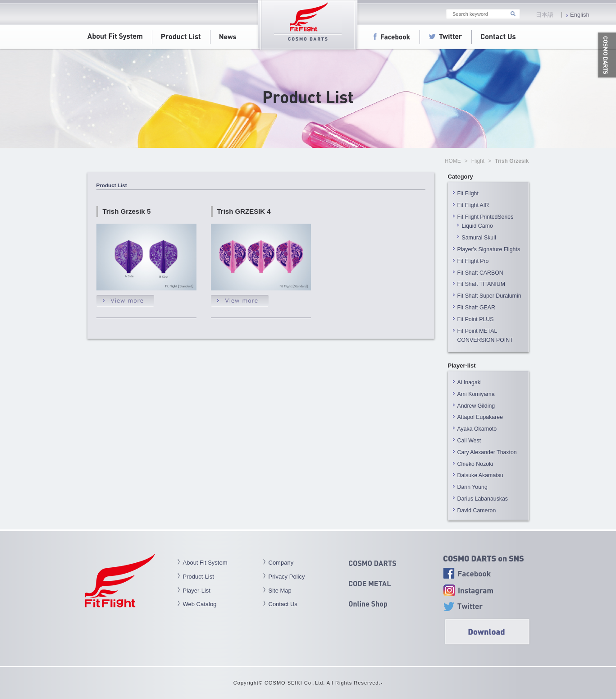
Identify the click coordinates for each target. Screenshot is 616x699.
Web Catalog (200, 604)
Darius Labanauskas (483, 499)
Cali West (469, 441)
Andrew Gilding (476, 406)
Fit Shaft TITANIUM (481, 284)
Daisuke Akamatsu (480, 475)
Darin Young (472, 487)
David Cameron (477, 510)
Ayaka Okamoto (477, 429)
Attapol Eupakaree (480, 417)
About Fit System (205, 563)
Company (281, 563)
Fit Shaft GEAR (476, 308)
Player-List (197, 591)
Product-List (198, 577)
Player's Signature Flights (489, 249)
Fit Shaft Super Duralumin (489, 296)
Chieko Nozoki (475, 464)
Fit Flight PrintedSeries (486, 217)
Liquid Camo (477, 226)
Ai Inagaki (470, 382)
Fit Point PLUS (476, 319)
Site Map (280, 591)
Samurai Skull (479, 238)
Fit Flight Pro (476, 261)
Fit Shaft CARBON (480, 273)
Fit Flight (468, 193)
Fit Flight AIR (473, 205)
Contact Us (283, 604)
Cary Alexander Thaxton (487, 452)
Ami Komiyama (476, 394)
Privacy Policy (287, 577)
